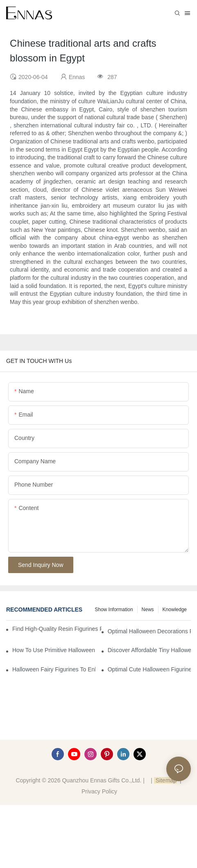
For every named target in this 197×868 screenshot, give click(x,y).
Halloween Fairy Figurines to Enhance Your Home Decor (54, 669)
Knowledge (175, 610)
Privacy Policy (99, 791)
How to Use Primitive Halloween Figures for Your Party (54, 650)
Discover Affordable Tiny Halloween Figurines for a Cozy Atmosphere (149, 650)
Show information (114, 610)
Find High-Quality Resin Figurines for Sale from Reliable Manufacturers (57, 629)
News (148, 610)
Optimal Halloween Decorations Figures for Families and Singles (149, 631)
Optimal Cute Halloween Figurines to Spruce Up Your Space (149, 669)
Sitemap (165, 780)
